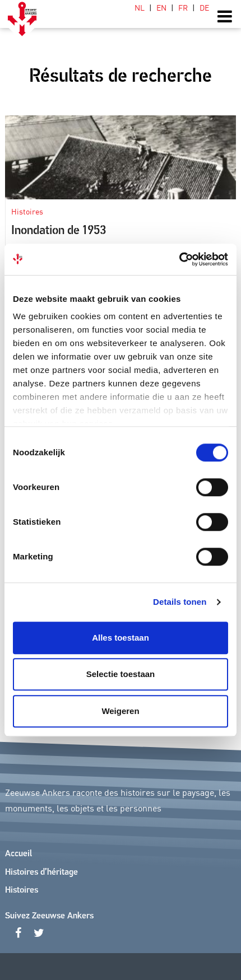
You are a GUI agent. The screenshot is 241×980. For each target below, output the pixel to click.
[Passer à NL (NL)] (140, 7)
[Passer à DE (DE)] (202, 7)
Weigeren (120, 711)
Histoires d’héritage (41, 872)
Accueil (18, 854)
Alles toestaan (121, 638)
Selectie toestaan (121, 674)
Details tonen (180, 602)
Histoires (22, 890)
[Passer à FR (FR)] (183, 7)
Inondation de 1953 (59, 231)
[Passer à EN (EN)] (161, 7)
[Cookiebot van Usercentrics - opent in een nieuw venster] (179, 259)
